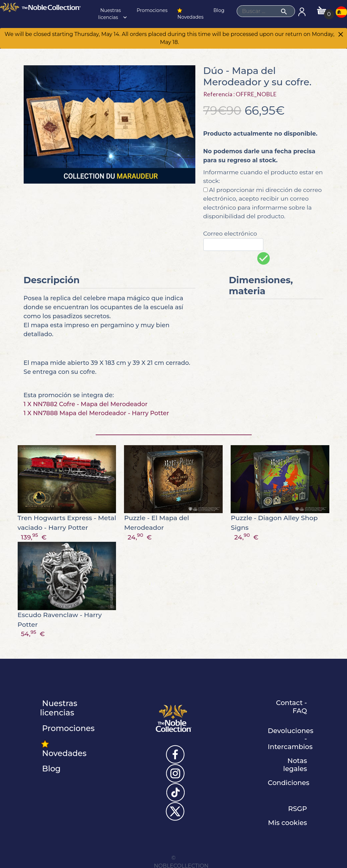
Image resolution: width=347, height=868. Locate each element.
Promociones (151, 10)
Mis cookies (287, 823)
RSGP (297, 809)
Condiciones (288, 783)
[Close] (341, 35)
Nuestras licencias (113, 14)
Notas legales (295, 765)
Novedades (190, 13)
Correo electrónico (230, 233)
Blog (218, 10)
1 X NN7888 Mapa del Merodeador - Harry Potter (96, 413)
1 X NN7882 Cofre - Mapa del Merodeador (86, 404)
